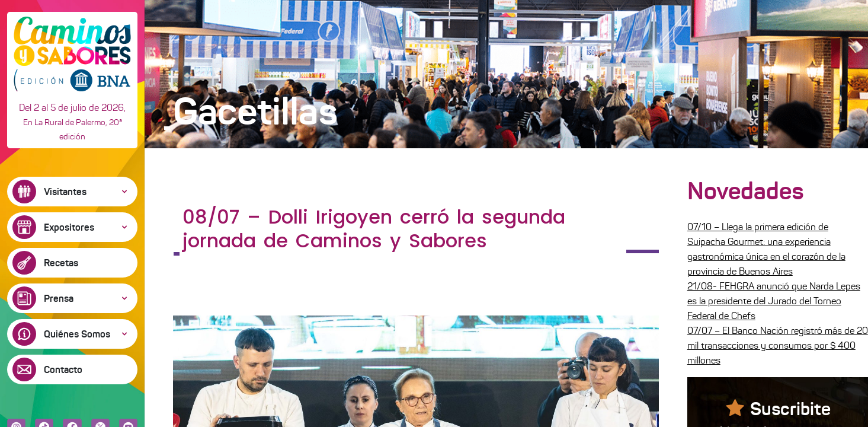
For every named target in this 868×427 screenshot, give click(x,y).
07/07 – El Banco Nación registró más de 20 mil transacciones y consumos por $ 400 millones (778, 345)
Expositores (69, 227)
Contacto (63, 369)
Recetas (61, 263)
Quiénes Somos (77, 334)
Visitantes (65, 192)
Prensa (59, 298)
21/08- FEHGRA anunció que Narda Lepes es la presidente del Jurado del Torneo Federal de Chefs (774, 301)
